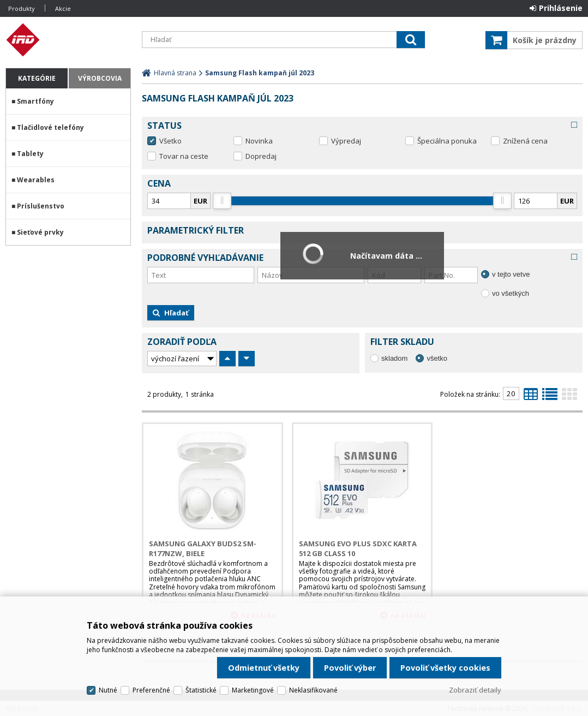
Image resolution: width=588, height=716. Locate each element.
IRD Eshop (68, 40)
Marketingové (253, 690)
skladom (394, 358)
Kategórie (37, 78)
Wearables (36, 180)
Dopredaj (261, 156)
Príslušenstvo (41, 206)
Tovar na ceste (184, 156)
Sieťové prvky (40, 232)
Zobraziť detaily (475, 690)
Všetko (170, 141)
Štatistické (201, 690)
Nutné (108, 690)
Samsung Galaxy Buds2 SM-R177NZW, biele (203, 548)
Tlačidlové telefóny (50, 127)
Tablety (30, 154)
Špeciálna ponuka (447, 141)
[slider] (222, 201)
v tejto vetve (511, 274)
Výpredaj (346, 141)
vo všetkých (511, 293)
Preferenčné (151, 690)
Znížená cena (525, 141)
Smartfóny (35, 101)
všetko (437, 358)
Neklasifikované (313, 690)
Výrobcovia (100, 78)
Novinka (259, 141)
